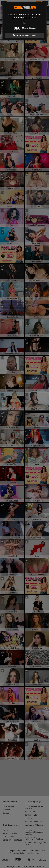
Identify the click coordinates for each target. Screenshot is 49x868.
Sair (24, 23)
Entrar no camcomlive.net (25, 35)
